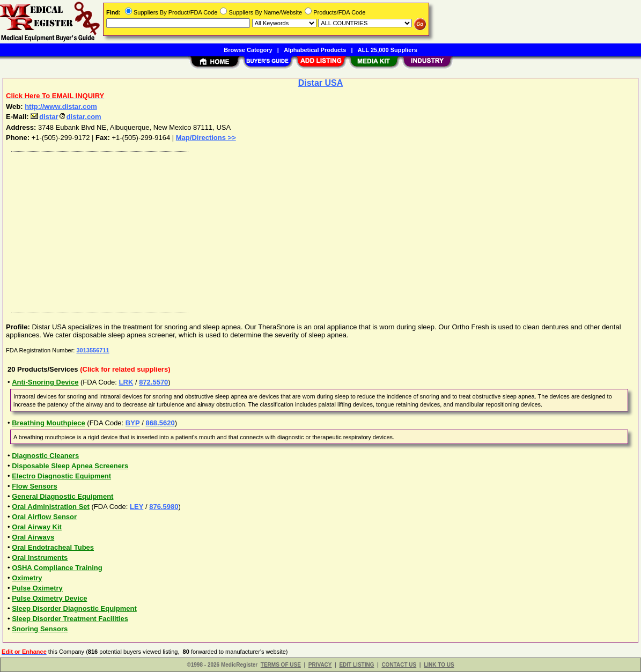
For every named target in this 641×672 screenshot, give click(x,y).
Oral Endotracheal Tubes (53, 547)
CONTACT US (399, 665)
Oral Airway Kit (37, 527)
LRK (126, 382)
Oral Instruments (40, 557)
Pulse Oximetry (37, 588)
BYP (133, 423)
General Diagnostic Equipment (62, 496)
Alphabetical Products (315, 50)
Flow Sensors (35, 486)
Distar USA (321, 83)
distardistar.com (66, 117)
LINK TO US (439, 665)
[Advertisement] (321, 230)
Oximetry (27, 578)
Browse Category (248, 50)
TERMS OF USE (281, 665)
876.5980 (164, 507)
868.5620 (160, 423)
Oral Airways (33, 537)
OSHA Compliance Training (57, 568)
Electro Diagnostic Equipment (61, 476)
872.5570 (153, 382)
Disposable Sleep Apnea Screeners (70, 466)
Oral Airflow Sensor (44, 517)
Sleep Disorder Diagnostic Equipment (74, 608)
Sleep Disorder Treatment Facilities (70, 619)
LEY (137, 507)
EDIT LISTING (356, 665)
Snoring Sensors (40, 629)
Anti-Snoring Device (45, 382)
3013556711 (93, 350)
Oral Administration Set (51, 507)
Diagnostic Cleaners (45, 456)
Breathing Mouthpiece (49, 423)
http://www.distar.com (61, 106)
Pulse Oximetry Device (49, 598)
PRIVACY (320, 665)
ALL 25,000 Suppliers (388, 50)
